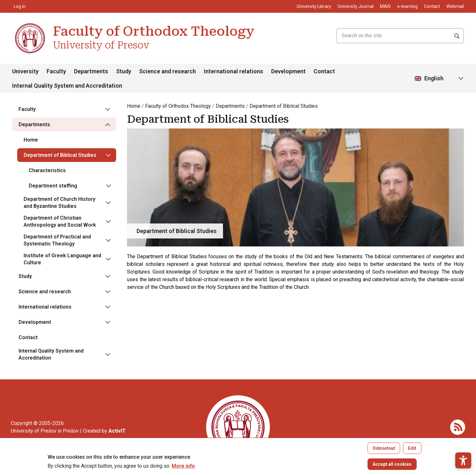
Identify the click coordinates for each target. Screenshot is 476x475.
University (25, 71)
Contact (432, 6)
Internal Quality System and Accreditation (67, 86)
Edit (412, 452)
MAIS (385, 6)
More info (183, 470)
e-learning (407, 6)
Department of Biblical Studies (284, 106)
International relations (234, 71)
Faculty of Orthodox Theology (178, 106)
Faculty (56, 71)
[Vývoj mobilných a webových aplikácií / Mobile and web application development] (117, 431)
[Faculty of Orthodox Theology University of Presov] (30, 24)
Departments (91, 71)
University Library (314, 6)
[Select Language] (440, 79)
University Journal (356, 6)
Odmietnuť (384, 452)
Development (288, 71)
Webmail (455, 6)
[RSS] (458, 427)
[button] (463, 439)
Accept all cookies (392, 468)
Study (124, 71)
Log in (20, 6)
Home (134, 106)
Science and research (167, 71)
